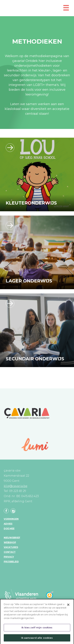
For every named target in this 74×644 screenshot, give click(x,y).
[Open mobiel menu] (66, 10)
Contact (10, 552)
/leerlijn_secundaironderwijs (10, 303)
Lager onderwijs (29, 281)
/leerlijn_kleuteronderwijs (10, 148)
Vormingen (11, 519)
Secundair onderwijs (35, 359)
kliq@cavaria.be (16, 486)
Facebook (6, 511)
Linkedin (13, 511)
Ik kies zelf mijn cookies (37, 629)
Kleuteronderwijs (31, 203)
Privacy (9, 557)
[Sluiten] (68, 606)
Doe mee (9, 528)
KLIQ (34, 8)
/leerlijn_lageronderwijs (10, 226)
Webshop (10, 542)
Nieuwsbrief (12, 538)
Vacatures (11, 547)
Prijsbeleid (11, 562)
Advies (8, 524)
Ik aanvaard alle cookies (37, 639)
